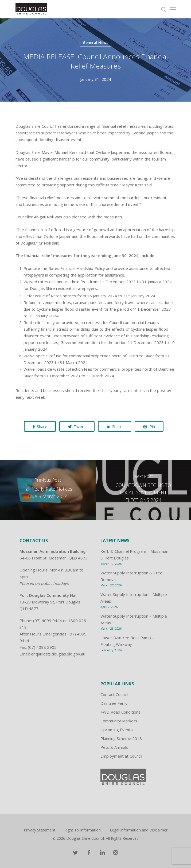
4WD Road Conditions (120, 712)
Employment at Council (121, 756)
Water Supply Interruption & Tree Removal (131, 576)
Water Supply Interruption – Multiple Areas (134, 598)
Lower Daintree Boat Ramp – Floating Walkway (127, 641)
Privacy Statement (40, 830)
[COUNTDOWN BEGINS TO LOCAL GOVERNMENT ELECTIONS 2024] (143, 490)
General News (96, 43)
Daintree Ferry (114, 703)
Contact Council (114, 694)
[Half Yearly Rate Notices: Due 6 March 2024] (48, 490)
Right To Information (83, 830)
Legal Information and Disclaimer (139, 830)
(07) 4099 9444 (48, 621)
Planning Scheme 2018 (121, 738)
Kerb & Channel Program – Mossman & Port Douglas (134, 555)
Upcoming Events (117, 730)
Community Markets (119, 721)
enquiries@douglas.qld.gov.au (58, 654)
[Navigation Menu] (173, 9)
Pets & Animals (114, 747)
